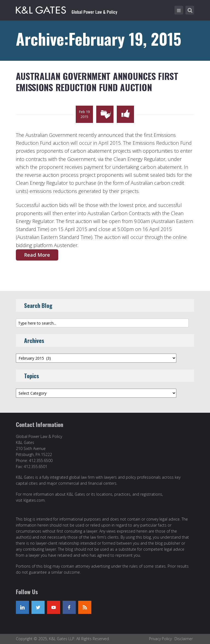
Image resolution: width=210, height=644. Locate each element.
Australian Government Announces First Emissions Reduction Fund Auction (97, 82)
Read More (37, 255)
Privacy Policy (160, 639)
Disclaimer (184, 639)
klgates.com (34, 500)
